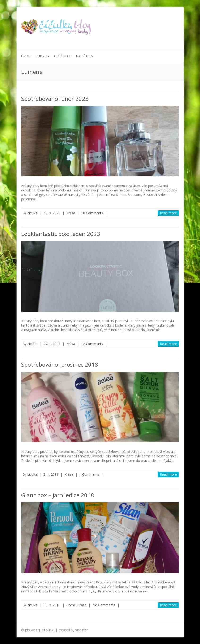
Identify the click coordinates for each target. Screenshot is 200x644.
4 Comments (89, 474)
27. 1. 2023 (52, 344)
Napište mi (85, 56)
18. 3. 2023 (52, 213)
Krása (71, 213)
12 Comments (92, 344)
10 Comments (92, 213)
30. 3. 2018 (52, 605)
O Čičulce (63, 56)
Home (71, 605)
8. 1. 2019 (51, 474)
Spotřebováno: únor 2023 (55, 99)
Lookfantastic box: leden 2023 (61, 234)
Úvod (26, 56)
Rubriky (42, 56)
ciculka (32, 213)
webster (81, 630)
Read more (168, 213)
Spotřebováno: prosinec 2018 (60, 364)
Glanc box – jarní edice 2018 (58, 495)
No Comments (104, 605)
